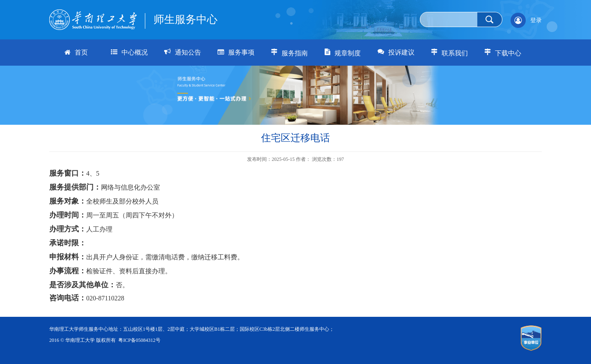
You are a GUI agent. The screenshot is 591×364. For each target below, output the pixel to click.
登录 (536, 20)
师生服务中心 (186, 19)
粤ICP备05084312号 (139, 340)
